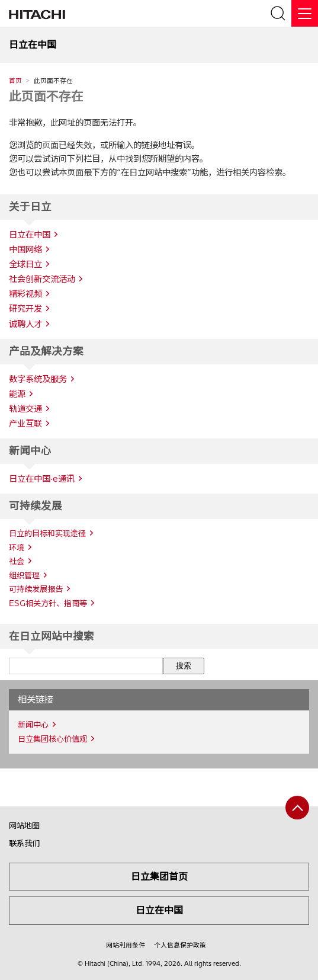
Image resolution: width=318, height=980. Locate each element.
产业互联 (25, 424)
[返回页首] (297, 808)
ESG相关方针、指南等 (48, 603)
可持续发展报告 (36, 589)
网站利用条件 (126, 945)
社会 (17, 561)
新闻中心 (33, 725)
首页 (15, 81)
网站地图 (24, 825)
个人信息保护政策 (180, 945)
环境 (17, 547)
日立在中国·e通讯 (42, 479)
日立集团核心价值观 (52, 739)
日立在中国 (159, 910)
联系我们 (24, 843)
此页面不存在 (46, 96)
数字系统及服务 (38, 379)
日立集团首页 (159, 876)
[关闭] (305, 13)
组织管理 (24, 575)
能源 (17, 394)
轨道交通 (25, 409)
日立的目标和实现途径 (47, 533)
